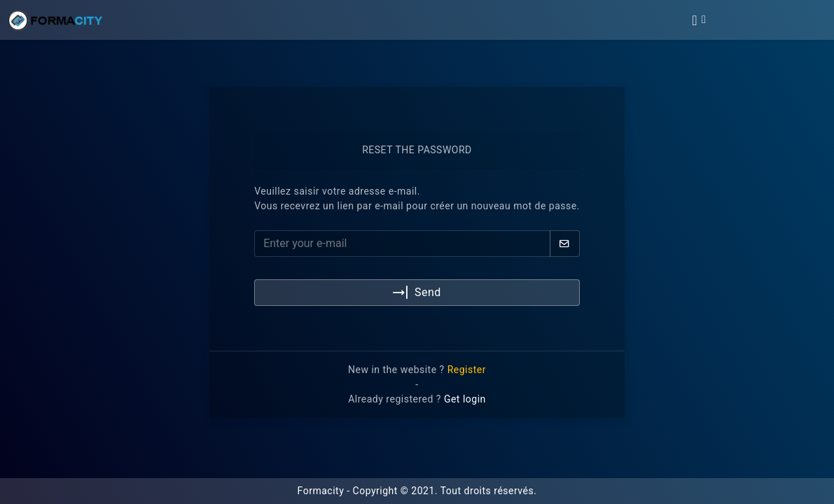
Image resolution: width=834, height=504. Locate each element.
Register (467, 370)
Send (417, 293)
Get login (465, 399)
